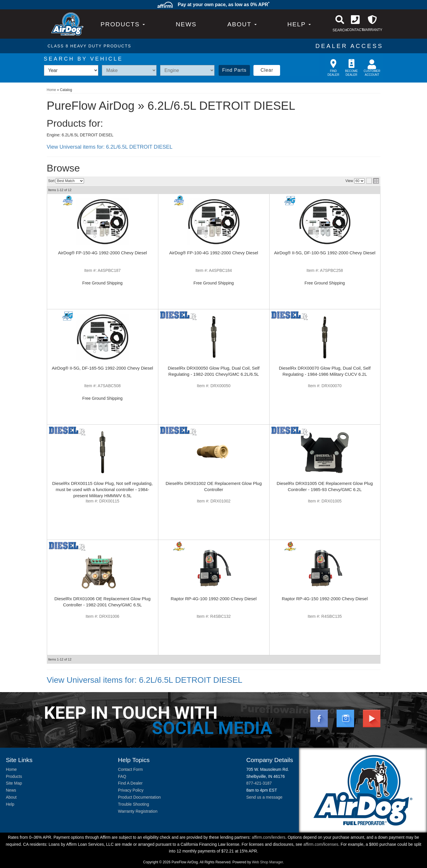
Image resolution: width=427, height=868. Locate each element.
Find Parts (234, 70)
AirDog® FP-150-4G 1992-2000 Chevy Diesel (102, 253)
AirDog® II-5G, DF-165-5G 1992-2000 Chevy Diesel (102, 368)
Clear (267, 70)
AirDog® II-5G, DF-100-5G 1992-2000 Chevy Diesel (325, 253)
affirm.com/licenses (321, 844)
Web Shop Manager (267, 862)
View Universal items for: (110, 147)
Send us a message (264, 797)
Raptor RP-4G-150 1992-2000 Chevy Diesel (325, 599)
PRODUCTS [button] (123, 24)
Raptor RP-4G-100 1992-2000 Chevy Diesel (214, 599)
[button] (242, 24)
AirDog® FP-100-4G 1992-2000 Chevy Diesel (214, 253)
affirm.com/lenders (269, 837)
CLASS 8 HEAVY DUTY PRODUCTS (90, 46)
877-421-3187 (259, 783)
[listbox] (71, 70)
